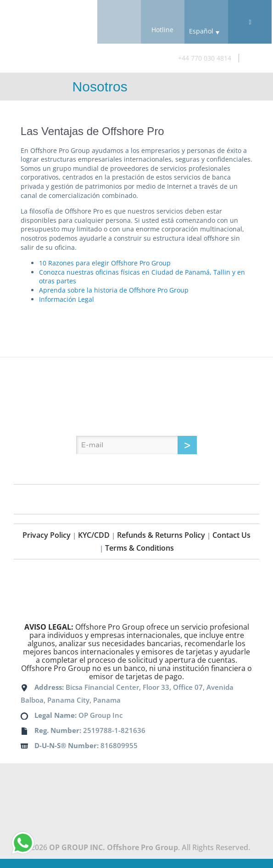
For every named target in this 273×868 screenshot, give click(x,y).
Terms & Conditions (139, 548)
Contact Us (231, 535)
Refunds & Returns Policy (161, 535)
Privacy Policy (47, 535)
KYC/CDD (94, 535)
